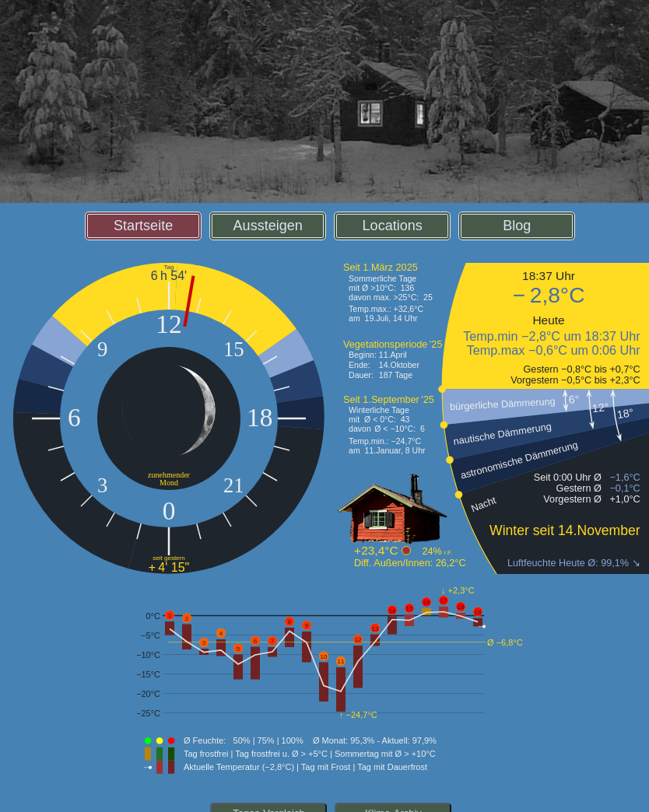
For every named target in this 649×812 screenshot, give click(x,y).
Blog (517, 226)
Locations (393, 226)
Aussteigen (268, 226)
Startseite (143, 226)
